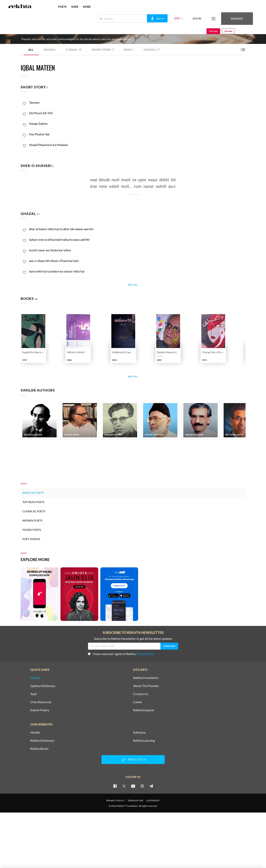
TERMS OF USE (135, 800)
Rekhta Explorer (144, 710)
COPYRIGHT (153, 800)
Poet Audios (31, 539)
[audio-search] (144, 18)
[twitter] (124, 786)
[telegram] (151, 786)
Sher (129, 49)
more (87, 7)
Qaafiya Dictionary (43, 686)
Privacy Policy (145, 654)
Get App (241, 19)
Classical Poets (34, 511)
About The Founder (146, 686)
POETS (62, 7)
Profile (50, 50)
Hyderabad (64, 32)
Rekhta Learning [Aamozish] (144, 741)
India (73, 32)
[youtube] (133, 786)
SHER (75, 7)
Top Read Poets (33, 502)
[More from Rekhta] (201, 18)
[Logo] (20, 7)
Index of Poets (33, 493)
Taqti (34, 694)
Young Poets (32, 530)
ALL (31, 50)
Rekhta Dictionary (42, 741)
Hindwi (35, 732)
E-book (74, 49)
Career (138, 702)
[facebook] (115, 786)
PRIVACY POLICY (115, 800)
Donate (221, 18)
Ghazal (152, 49)
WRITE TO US (133, 760)
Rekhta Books (39, 749)
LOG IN (184, 18)
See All (133, 285)
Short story (103, 49)
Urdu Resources (41, 702)
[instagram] (142, 786)
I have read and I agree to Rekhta (121, 654)
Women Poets (32, 520)
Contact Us (141, 694)
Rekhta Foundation (146, 678)
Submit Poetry (40, 710)
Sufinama (139, 732)
